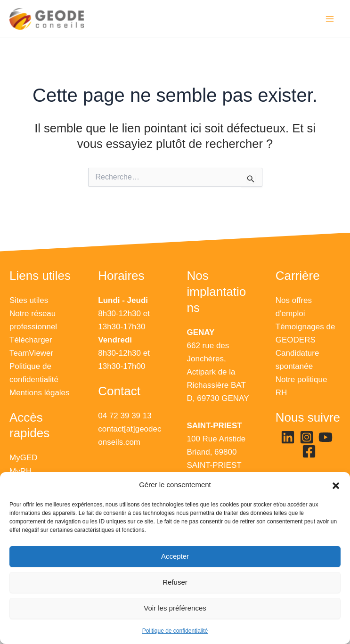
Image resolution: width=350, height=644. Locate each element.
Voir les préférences (175, 608)
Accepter (175, 556)
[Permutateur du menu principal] (330, 20)
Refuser (175, 582)
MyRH (20, 471)
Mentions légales (40, 393)
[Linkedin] (288, 438)
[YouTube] (326, 438)
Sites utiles (29, 300)
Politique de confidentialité (175, 631)
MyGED (24, 458)
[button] (336, 485)
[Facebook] (309, 452)
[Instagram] (307, 438)
